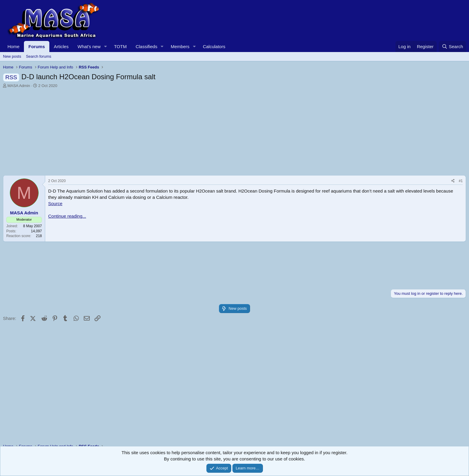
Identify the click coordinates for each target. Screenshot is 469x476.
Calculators (214, 46)
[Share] (453, 181)
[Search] (452, 46)
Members (180, 46)
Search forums (39, 56)
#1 (461, 181)
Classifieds (146, 46)
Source (55, 203)
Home (13, 46)
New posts (12, 56)
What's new (89, 46)
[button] (105, 46)
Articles (61, 46)
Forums (37, 46)
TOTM (120, 46)
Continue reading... (67, 216)
